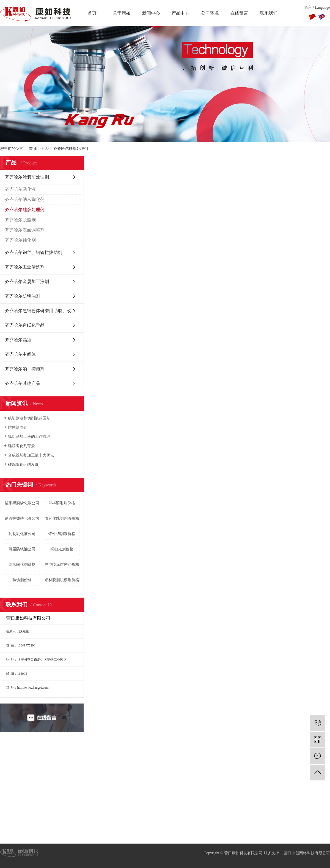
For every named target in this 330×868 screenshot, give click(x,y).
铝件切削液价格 (62, 534)
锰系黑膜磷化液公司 (22, 503)
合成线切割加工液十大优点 (31, 455)
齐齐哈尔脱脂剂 (20, 220)
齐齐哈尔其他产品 (23, 383)
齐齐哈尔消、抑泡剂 (25, 369)
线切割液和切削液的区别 (29, 418)
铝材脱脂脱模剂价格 (62, 580)
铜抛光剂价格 (62, 549)
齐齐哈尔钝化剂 (20, 240)
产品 (45, 149)
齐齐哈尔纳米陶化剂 (25, 199)
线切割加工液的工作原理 (29, 437)
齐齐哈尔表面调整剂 (25, 230)
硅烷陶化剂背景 (21, 446)
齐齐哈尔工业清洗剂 (25, 267)
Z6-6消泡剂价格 (62, 503)
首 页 (33, 149)
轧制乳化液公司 (22, 534)
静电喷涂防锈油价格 (62, 565)
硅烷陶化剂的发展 (23, 465)
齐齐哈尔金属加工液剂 (27, 282)
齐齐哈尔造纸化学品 (25, 325)
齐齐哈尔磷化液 (20, 189)
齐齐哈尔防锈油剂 (23, 296)
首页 (92, 13)
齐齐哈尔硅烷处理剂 (71, 149)
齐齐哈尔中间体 (20, 354)
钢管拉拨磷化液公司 (22, 518)
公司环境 (210, 13)
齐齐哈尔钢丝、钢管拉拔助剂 (34, 252)
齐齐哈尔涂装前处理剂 (27, 177)
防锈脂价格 (22, 580)
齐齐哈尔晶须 (18, 340)
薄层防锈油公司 (22, 549)
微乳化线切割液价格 (62, 518)
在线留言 (239, 13)
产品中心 (180, 13)
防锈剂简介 (18, 428)
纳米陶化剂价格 (22, 565)
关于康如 (122, 13)
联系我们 (269, 13)
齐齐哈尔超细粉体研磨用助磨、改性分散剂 (44, 311)
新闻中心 (151, 13)
